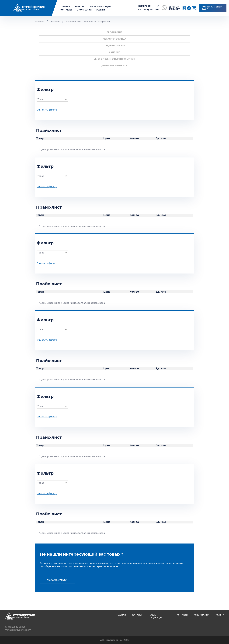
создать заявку (57, 580)
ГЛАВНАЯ (121, 615)
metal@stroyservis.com (18, 630)
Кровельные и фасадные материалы (88, 22)
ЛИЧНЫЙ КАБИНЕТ (174, 8)
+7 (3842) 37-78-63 (15, 627)
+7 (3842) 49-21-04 (149, 10)
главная (65, 6)
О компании (84, 10)
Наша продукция (102, 6)
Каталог (80, 6)
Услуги (101, 10)
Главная (40, 22)
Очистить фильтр (47, 110)
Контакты (66, 10)
